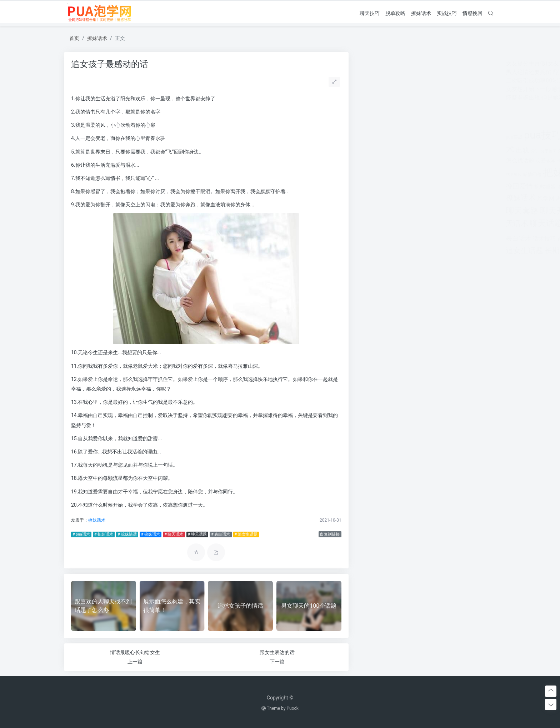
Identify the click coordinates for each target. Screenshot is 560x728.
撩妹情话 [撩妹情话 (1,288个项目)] (472, 186)
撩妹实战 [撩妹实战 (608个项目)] (444, 187)
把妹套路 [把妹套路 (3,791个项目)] (419, 172)
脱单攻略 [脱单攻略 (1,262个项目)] (434, 224)
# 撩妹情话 (127, 534)
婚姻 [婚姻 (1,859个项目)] (445, 150)
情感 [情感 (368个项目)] (417, 161)
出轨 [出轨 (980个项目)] (378, 150)
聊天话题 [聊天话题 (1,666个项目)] (401, 223)
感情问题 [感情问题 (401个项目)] (387, 174)
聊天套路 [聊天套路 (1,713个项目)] (377, 211)
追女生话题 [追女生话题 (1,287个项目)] (380, 250)
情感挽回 (472, 13)
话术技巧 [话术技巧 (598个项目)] (400, 239)
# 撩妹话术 (150, 534)
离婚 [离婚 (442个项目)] (416, 199)
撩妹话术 (421, 13)
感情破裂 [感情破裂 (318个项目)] (369, 175)
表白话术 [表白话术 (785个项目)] (374, 239)
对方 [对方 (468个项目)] (478, 151)
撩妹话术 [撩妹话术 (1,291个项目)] (376, 198)
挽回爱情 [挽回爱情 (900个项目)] (375, 186)
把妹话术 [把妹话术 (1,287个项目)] (456, 173)
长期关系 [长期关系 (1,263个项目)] (415, 251)
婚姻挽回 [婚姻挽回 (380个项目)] (463, 151)
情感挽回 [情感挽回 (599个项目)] (451, 160)
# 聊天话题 (197, 534)
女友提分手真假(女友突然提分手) (403, 63)
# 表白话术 (221, 534)
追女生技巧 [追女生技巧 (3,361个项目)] (456, 237)
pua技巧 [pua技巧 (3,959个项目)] (398, 135)
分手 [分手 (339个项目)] (390, 151)
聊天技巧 (370, 13)
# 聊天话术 (174, 534)
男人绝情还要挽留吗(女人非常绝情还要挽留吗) (420, 72)
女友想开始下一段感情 (390, 89)
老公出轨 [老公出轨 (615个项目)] (468, 198)
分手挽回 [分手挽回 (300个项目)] (404, 151)
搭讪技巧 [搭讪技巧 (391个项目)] (422, 187)
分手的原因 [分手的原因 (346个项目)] (424, 151)
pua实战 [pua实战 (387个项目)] (369, 137)
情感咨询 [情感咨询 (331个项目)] (430, 161)
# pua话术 (81, 534)
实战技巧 (447, 13)
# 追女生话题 (246, 534)
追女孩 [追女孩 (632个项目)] (421, 239)
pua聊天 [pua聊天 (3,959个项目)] (438, 135)
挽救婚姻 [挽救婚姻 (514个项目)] (400, 187)
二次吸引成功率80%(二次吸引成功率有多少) (417, 81)
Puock (292, 708)
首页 (74, 38)
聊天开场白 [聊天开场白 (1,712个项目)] (416, 211)
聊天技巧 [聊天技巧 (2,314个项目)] (456, 210)
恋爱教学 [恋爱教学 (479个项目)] (401, 161)
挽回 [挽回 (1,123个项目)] (480, 174)
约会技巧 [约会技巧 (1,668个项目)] (439, 198)
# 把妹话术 (104, 534)
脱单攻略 (395, 13)
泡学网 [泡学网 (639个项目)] (401, 198)
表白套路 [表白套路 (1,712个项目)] (467, 223)
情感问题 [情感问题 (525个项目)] (475, 161)
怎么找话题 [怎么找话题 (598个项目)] (375, 160)
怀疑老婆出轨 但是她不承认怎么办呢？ (410, 98)
